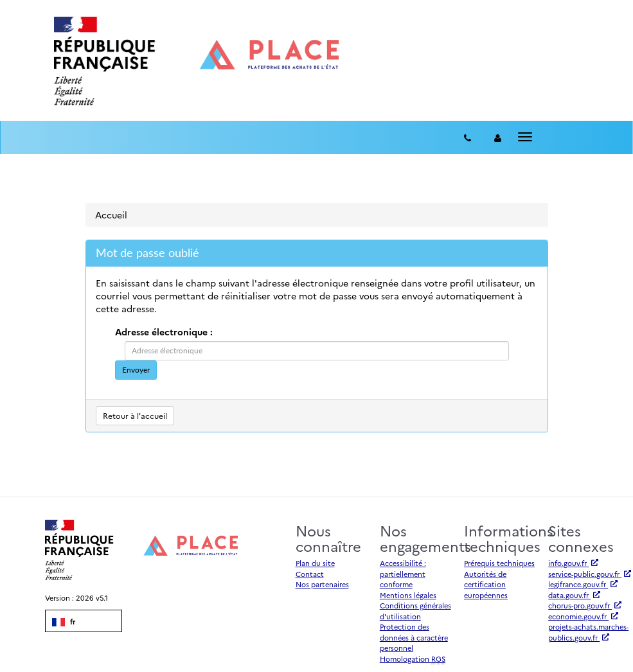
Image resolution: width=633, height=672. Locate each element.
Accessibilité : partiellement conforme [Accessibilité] (403, 574)
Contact (310, 574)
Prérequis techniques (499, 563)
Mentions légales (408, 595)
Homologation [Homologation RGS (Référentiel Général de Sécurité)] (413, 659)
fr (64, 622)
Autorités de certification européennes (486, 585)
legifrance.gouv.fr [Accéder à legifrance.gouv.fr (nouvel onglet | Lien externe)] (583, 584)
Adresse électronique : (164, 332)
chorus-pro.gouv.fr (585, 606)
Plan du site (315, 563)
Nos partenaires (322, 584)
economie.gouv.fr (583, 616)
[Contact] (468, 137)
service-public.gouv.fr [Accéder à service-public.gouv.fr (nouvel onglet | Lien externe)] (590, 574)
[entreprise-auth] (498, 137)
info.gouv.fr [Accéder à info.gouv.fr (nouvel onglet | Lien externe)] (573, 563)
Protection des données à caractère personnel (414, 637)
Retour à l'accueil (135, 415)
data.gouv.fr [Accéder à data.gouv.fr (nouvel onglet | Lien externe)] (574, 595)
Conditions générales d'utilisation (415, 611)
